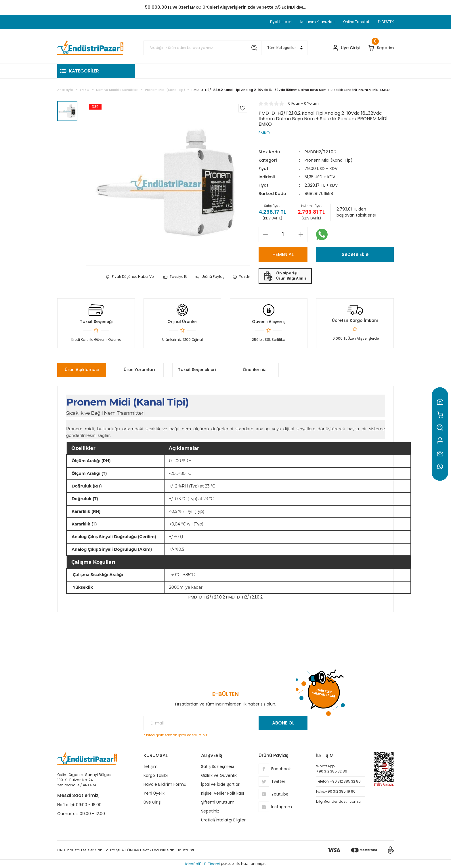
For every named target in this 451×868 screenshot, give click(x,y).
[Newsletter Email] (225, 723)
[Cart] (381, 48)
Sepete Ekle (355, 254)
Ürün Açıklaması (82, 370)
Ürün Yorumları (139, 370)
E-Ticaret (212, 864)
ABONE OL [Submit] (283, 723)
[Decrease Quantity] (265, 234)
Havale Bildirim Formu (165, 784)
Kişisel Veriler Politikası (222, 793)
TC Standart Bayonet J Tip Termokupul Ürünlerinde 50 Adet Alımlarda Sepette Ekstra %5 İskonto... (225, 7)
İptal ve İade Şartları (221, 784)
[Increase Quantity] (301, 234)
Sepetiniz (210, 811)
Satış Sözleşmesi (217, 766)
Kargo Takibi (156, 775)
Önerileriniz (254, 370)
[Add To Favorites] (243, 108)
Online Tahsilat (356, 22)
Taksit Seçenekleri (197, 370)
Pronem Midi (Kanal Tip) (329, 160)
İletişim (151, 766)
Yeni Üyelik (154, 793)
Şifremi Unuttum (218, 802)
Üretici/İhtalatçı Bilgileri (224, 820)
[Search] (202, 48)
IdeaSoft (193, 864)
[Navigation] (96, 71)
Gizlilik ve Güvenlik (219, 775)
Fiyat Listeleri (281, 22)
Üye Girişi (152, 802)
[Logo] (90, 48)
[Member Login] (346, 48)
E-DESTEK (386, 22)
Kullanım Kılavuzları (317, 22)
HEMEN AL (283, 254)
